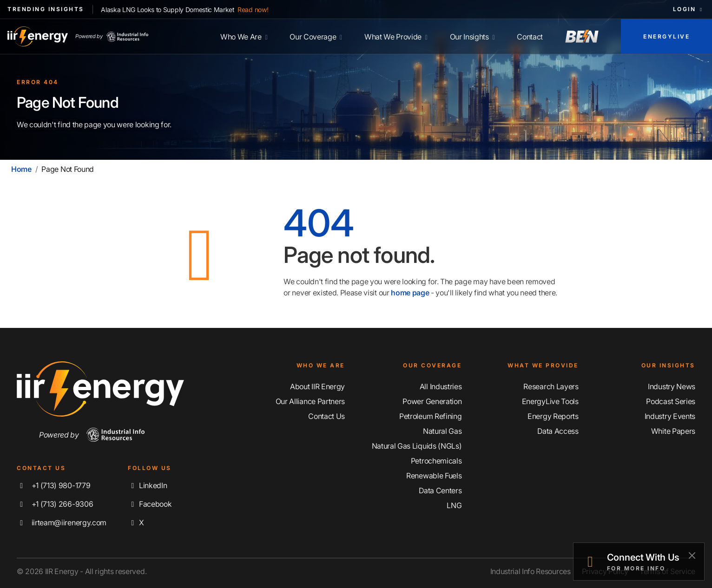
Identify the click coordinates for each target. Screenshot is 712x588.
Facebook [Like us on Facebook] (150, 504)
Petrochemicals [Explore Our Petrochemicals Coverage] (436, 461)
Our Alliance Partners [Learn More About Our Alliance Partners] (310, 401)
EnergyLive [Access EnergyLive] (666, 36)
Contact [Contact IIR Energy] (530, 37)
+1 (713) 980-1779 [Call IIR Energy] (53, 485)
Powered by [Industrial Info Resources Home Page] (112, 37)
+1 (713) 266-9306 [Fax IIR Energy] (55, 504)
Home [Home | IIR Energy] (21, 169)
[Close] (692, 555)
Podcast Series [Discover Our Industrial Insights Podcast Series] (671, 401)
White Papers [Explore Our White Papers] (673, 431)
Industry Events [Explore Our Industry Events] (670, 416)
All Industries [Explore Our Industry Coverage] (441, 386)
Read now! (253, 10)
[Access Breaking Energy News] (582, 37)
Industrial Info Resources (531, 571)
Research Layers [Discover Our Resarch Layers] (551, 386)
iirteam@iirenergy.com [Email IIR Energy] (62, 523)
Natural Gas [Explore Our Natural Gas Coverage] (442, 431)
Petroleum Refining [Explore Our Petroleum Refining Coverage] (430, 416)
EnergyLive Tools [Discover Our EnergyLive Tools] (550, 401)
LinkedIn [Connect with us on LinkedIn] (147, 485)
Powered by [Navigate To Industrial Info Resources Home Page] (92, 435)
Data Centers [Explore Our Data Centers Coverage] (440, 490)
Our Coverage (316, 37)
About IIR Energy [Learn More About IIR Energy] (317, 386)
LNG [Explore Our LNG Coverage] (454, 505)
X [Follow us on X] (136, 523)
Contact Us (326, 416)
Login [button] (689, 9)
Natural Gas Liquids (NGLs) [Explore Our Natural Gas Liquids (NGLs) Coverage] (417, 446)
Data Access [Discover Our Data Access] (558, 431)
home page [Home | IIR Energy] (410, 293)
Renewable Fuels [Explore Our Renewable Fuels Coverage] (434, 476)
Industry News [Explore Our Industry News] (672, 386)
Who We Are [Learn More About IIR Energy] (244, 37)
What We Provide (396, 37)
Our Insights (472, 37)
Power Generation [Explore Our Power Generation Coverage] (432, 401)
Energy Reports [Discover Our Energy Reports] (553, 416)
